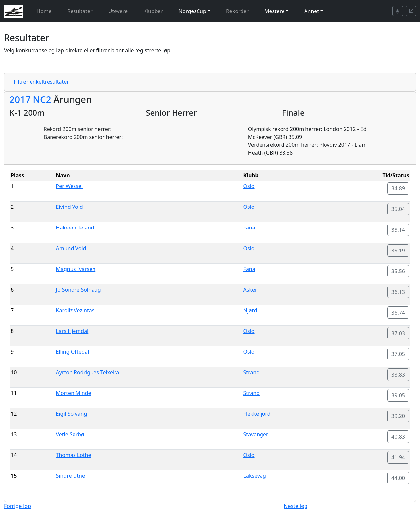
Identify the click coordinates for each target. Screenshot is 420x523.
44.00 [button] (398, 478)
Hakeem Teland (75, 228)
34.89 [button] (398, 188)
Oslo (249, 186)
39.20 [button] (398, 416)
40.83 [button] (398, 437)
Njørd (250, 310)
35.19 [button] (398, 251)
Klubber (153, 11)
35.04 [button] (398, 209)
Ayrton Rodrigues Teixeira (88, 372)
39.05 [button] (398, 395)
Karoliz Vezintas (75, 310)
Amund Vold (71, 248)
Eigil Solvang (72, 414)
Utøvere (118, 11)
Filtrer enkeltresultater (41, 82)
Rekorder (237, 11)
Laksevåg (255, 476)
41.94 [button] (398, 457)
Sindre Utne (71, 476)
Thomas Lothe (74, 455)
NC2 (42, 99)
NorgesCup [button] (192, 11)
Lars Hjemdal (72, 331)
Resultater (80, 11)
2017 (20, 99)
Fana (249, 228)
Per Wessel (70, 186)
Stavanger (256, 434)
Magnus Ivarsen (76, 269)
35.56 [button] (398, 271)
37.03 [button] (398, 333)
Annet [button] (312, 11)
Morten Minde (74, 393)
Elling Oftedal (73, 352)
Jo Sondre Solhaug (79, 290)
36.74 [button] (398, 313)
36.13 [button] (398, 292)
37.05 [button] (398, 354)
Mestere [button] (274, 11)
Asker (250, 290)
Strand (252, 372)
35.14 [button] (398, 230)
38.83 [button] (398, 375)
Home (44, 11)
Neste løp (295, 506)
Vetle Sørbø (70, 434)
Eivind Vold (70, 207)
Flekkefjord (257, 414)
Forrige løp (17, 506)
